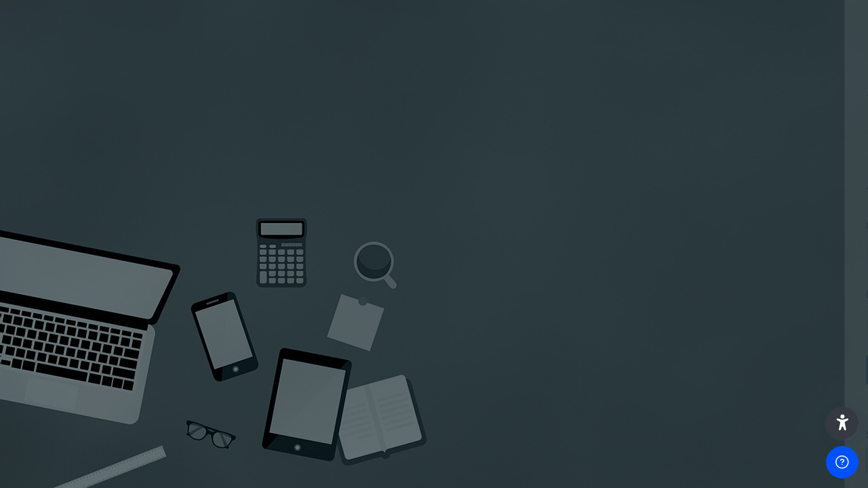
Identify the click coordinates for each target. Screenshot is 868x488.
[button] (842, 423)
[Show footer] (842, 462)
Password (627, 294)
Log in (725, 369)
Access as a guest (725, 459)
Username (628, 226)
